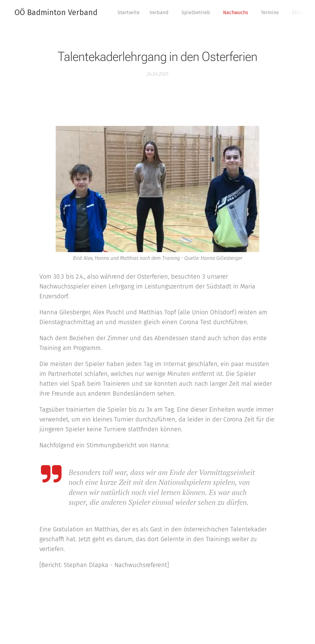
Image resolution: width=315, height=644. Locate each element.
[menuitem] (130, 13)
